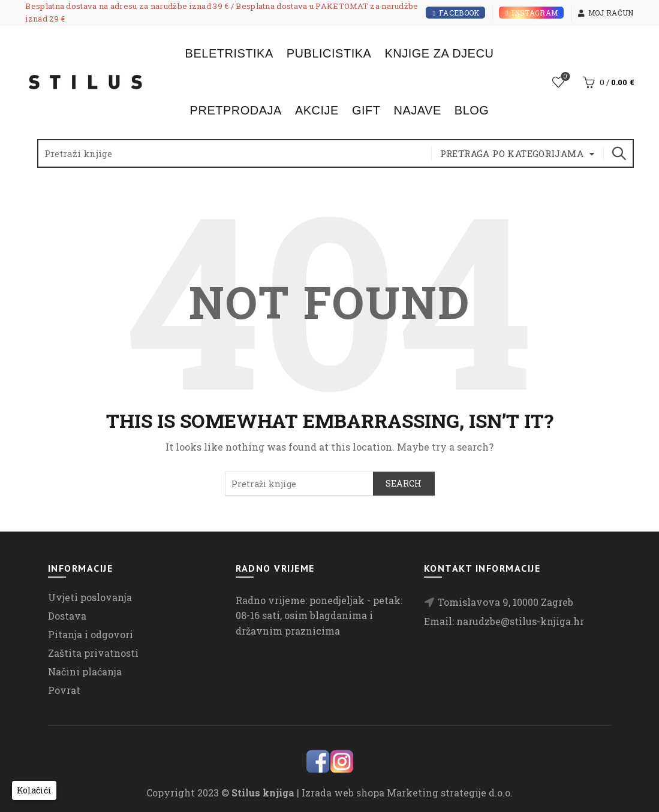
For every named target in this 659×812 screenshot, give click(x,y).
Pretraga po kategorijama (512, 153)
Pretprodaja (236, 110)
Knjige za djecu (439, 53)
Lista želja (564, 77)
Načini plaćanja (85, 671)
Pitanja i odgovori (91, 634)
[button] (34, 790)
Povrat (64, 690)
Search (619, 153)
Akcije (317, 110)
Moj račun (606, 13)
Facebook (455, 13)
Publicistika (329, 53)
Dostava (67, 616)
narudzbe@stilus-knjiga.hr (520, 621)
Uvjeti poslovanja (90, 597)
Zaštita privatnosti (93, 653)
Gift (366, 110)
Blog (472, 110)
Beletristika (229, 53)
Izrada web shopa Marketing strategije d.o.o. (407, 793)
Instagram (531, 13)
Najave (417, 110)
